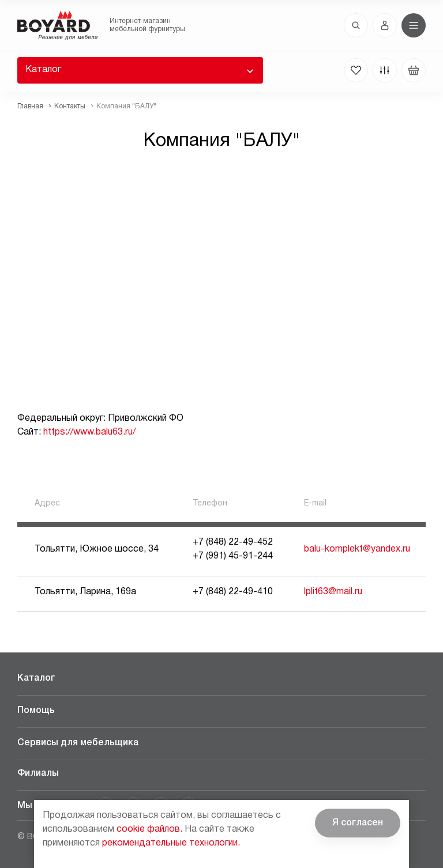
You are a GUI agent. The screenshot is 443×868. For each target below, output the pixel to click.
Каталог (43, 70)
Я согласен (358, 823)
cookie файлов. (149, 829)
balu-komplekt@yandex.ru (357, 549)
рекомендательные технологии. (171, 843)
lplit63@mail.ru (333, 592)
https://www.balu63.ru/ (89, 432)
